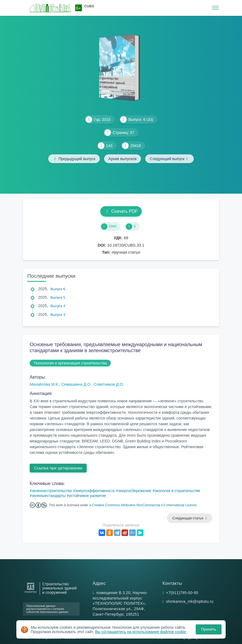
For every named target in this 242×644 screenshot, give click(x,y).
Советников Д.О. (109, 384)
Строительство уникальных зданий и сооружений (59, 588)
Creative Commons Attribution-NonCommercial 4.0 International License (144, 505)
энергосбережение (135, 491)
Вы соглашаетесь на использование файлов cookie (141, 632)
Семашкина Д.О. (76, 384)
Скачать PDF (121, 211)
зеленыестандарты (49, 496)
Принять (209, 629)
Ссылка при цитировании (58, 468)
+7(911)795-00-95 (182, 593)
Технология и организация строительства (70, 363)
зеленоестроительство (52, 491)
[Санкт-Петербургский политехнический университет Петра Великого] (31, 593)
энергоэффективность (95, 491)
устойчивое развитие (88, 496)
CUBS (89, 6)
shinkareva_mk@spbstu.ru (190, 601)
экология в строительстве (178, 491)
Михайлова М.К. (44, 384)
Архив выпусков (123, 159)
